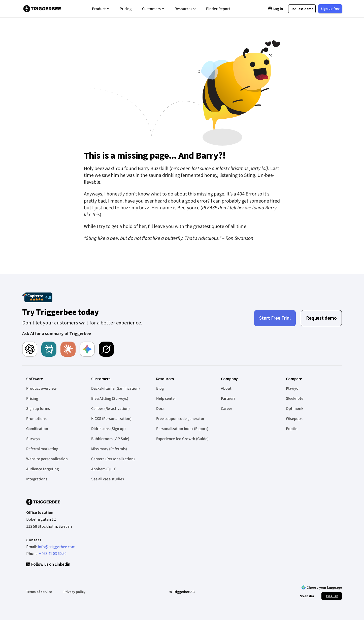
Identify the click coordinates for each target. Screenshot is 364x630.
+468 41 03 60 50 (53, 553)
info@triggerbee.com (57, 547)
